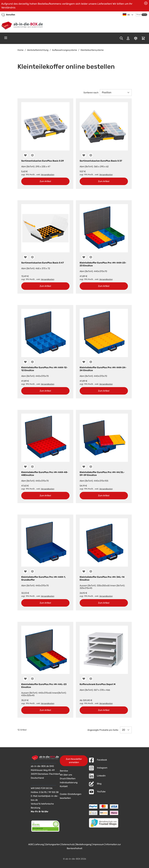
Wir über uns (66, 775)
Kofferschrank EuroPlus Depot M (98, 684)
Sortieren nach (91, 93)
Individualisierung (69, 783)
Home (20, 50)
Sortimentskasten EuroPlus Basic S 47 (43, 263)
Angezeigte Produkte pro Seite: (103, 730)
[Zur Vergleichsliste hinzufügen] (32, 155)
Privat (139, 15)
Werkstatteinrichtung (38, 50)
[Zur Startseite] (23, 25)
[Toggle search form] (121, 38)
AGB (30, 844)
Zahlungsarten (53, 844)
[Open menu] (6, 38)
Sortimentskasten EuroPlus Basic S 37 (101, 161)
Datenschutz (68, 844)
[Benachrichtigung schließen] (146, 3)
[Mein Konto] (128, 38)
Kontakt (64, 786)
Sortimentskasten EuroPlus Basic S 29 (43, 161)
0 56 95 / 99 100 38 (49, 792)
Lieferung (39, 844)
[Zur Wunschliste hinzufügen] (25, 155)
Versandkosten (48, 175)
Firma (144, 15)
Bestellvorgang (84, 844)
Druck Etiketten (68, 779)
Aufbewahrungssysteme (65, 50)
